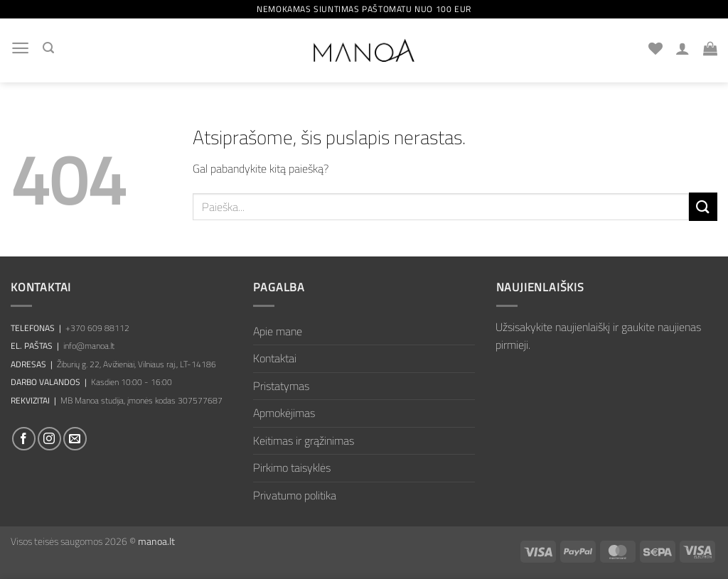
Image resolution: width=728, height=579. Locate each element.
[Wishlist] (655, 48)
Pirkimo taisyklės (292, 467)
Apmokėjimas (284, 413)
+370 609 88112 (97, 328)
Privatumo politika (295, 495)
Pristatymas (281, 386)
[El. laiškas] (75, 439)
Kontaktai (275, 358)
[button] (20, 48)
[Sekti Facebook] (24, 439)
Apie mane (278, 331)
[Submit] (703, 206)
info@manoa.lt (89, 346)
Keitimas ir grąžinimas (304, 440)
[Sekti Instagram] (49, 439)
